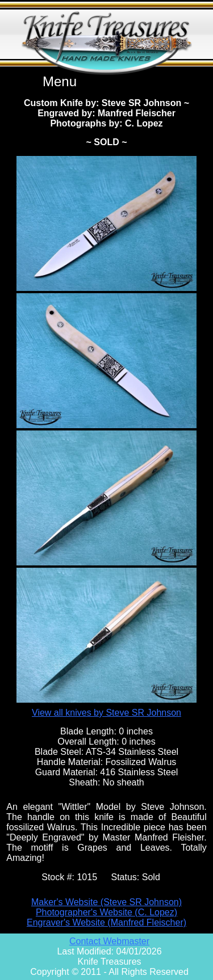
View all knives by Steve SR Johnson (106, 713)
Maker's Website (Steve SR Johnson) (106, 902)
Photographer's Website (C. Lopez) (106, 912)
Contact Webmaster (109, 941)
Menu (60, 81)
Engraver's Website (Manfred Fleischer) (106, 922)
